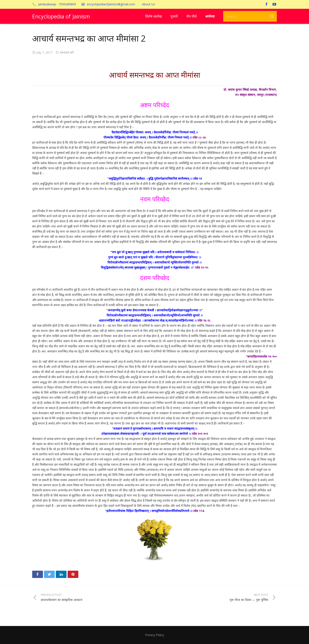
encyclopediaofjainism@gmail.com (111, 4)
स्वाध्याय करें (67, 52)
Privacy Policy (154, 635)
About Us (148, 4)
